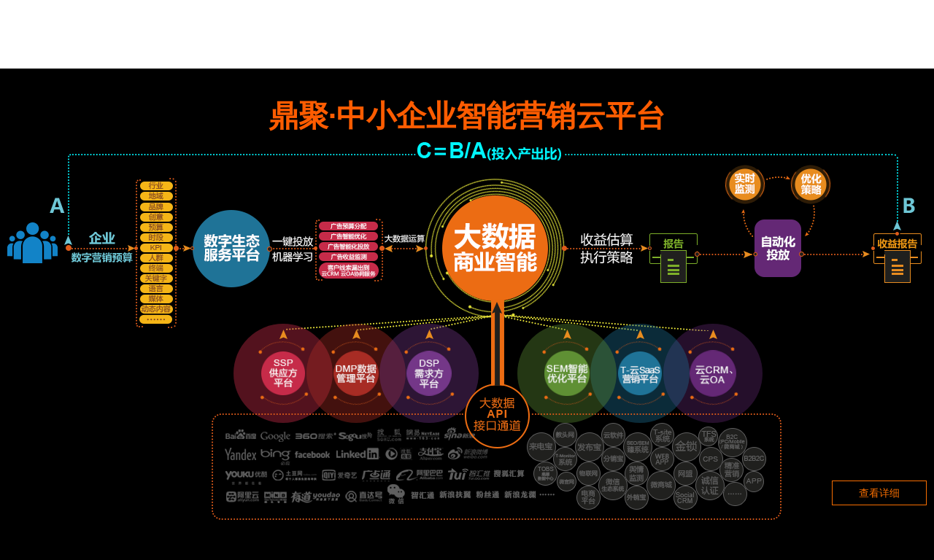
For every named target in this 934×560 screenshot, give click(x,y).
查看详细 (879, 493)
